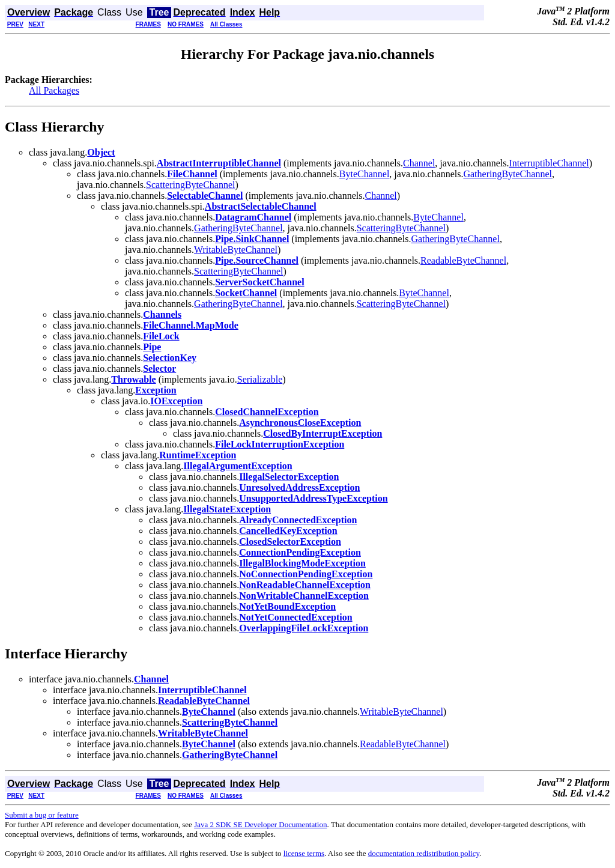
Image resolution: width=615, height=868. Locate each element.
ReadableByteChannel (463, 260)
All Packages (54, 90)
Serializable (260, 379)
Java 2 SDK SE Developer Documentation (260, 824)
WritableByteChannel (236, 250)
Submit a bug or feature (42, 815)
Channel (419, 163)
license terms (304, 853)
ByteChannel (365, 174)
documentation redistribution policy (424, 853)
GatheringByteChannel (507, 174)
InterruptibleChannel (549, 163)
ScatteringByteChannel (190, 185)
